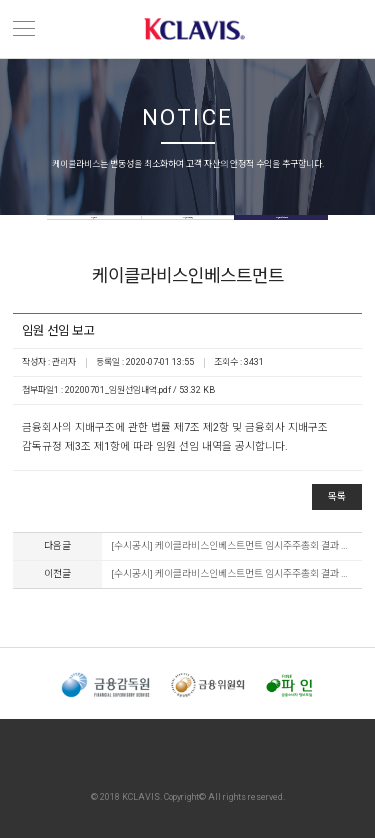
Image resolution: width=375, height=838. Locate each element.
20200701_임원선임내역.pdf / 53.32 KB (140, 390)
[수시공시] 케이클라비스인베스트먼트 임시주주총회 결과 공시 (231, 545)
